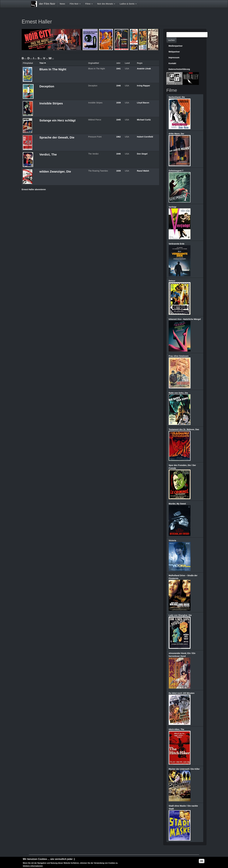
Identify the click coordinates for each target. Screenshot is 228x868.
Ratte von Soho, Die (178, 393)
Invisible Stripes (51, 103)
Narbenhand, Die (177, 97)
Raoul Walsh (143, 171)
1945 (118, 120)
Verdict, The (48, 154)
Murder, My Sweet (177, 504)
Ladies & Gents (128, 4)
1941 (118, 69)
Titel (43, 63)
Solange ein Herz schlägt (58, 120)
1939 (118, 103)
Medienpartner (176, 46)
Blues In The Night (53, 69)
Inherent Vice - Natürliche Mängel (185, 319)
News (62, 4)
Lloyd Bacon (143, 103)
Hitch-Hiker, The (176, 729)
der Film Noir (47, 4)
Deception (47, 86)
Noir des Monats (106, 4)
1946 (118, 86)
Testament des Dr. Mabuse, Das (184, 429)
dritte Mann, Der (176, 134)
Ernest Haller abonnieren (34, 189)
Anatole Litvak (144, 69)
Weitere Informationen (33, 866)
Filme (89, 4)
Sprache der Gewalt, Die (57, 137)
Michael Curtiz (144, 120)
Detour (172, 281)
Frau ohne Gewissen (179, 356)
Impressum (174, 58)
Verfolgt (172, 207)
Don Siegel (142, 154)
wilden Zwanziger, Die (55, 171)
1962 (118, 137)
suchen (172, 40)
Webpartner (174, 52)
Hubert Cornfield (145, 137)
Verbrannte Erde (177, 244)
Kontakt (172, 63)
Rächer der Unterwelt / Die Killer (184, 769)
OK (202, 861)
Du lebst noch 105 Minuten (182, 693)
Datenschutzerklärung (179, 69)
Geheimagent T (176, 171)
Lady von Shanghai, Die (180, 615)
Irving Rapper (144, 86)
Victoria (172, 541)
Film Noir (75, 4)
